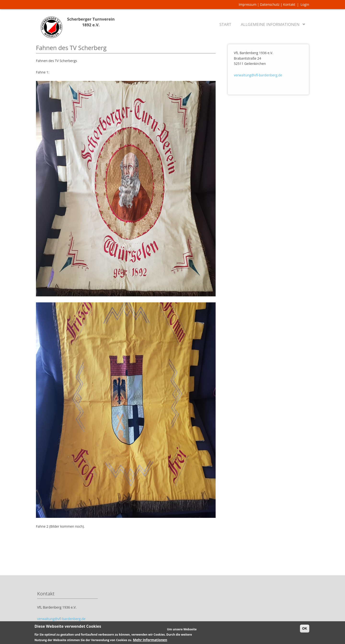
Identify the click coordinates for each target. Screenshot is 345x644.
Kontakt (289, 4)
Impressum (247, 4)
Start (225, 24)
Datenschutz (270, 4)
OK (305, 630)
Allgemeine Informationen (271, 23)
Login (305, 4)
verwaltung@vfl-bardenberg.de (258, 75)
